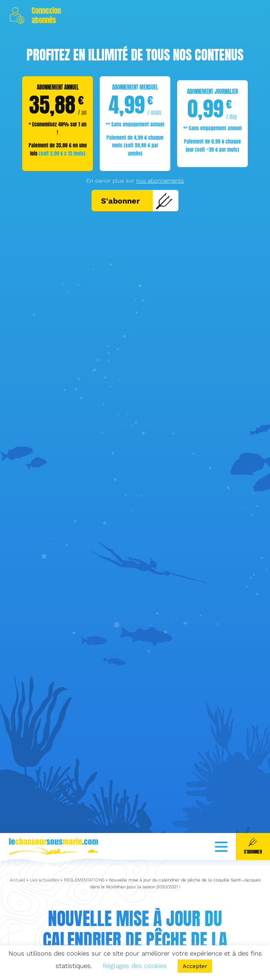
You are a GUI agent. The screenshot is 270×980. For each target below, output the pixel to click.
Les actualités (45, 864)
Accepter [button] (195, 966)
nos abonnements (160, 181)
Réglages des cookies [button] (135, 966)
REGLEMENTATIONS (84, 864)
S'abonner (137, 201)
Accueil (18, 864)
